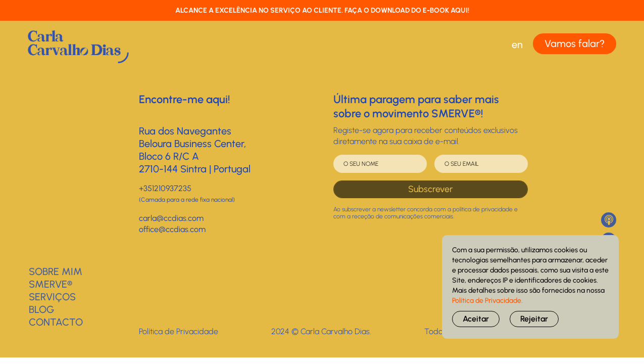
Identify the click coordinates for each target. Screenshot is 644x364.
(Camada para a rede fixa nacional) (187, 200)
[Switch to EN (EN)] (517, 45)
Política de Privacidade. (487, 301)
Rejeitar (534, 319)
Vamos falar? (575, 43)
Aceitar (476, 319)
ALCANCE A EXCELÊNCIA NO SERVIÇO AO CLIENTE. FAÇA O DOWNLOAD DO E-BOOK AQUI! (322, 10)
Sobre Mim (56, 271)
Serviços (52, 297)
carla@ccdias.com (171, 218)
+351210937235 (165, 188)
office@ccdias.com (172, 229)
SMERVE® (51, 284)
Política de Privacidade (179, 331)
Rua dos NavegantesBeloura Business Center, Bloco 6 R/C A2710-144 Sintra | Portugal (195, 150)
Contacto (56, 322)
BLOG (41, 309)
